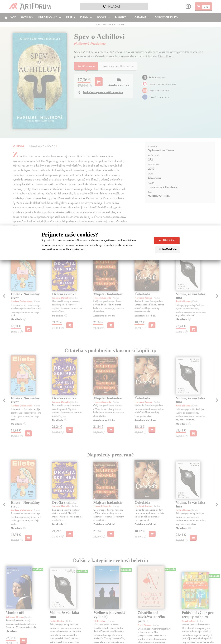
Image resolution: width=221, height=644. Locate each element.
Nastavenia (168, 249)
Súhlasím (167, 240)
